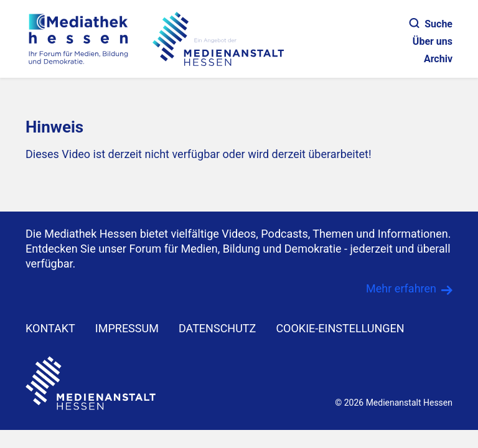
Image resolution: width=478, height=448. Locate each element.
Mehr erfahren (401, 288)
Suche (431, 24)
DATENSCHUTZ (218, 328)
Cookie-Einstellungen (340, 328)
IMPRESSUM (127, 328)
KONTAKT (50, 328)
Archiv (438, 59)
